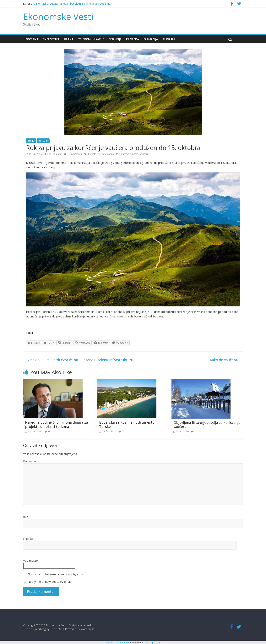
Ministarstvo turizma (127, 154)
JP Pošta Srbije (95, 154)
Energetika (51, 39)
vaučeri (144, 154)
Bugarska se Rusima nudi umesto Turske (127, 424)
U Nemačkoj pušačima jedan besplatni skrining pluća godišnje (72, 4)
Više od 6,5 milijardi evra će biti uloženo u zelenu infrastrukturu (78, 360)
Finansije (115, 39)
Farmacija (151, 39)
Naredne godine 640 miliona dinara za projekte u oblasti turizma (57, 424)
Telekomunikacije (91, 39)
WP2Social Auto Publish (118, 642)
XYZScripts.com (152, 642)
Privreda (133, 39)
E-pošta (28, 539)
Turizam (169, 39)
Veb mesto (30, 560)
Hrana (69, 39)
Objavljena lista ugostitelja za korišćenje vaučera (207, 425)
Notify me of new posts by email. (50, 582)
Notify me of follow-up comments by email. (56, 574)
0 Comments (73, 154)
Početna (32, 39)
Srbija (31, 141)
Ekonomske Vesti (58, 16)
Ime (26, 517)
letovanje (110, 154)
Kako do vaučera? (226, 360)
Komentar (30, 461)
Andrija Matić (54, 154)
